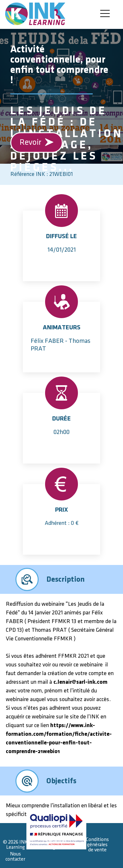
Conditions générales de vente (97, 845)
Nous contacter (15, 857)
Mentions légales (56, 845)
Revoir (37, 143)
